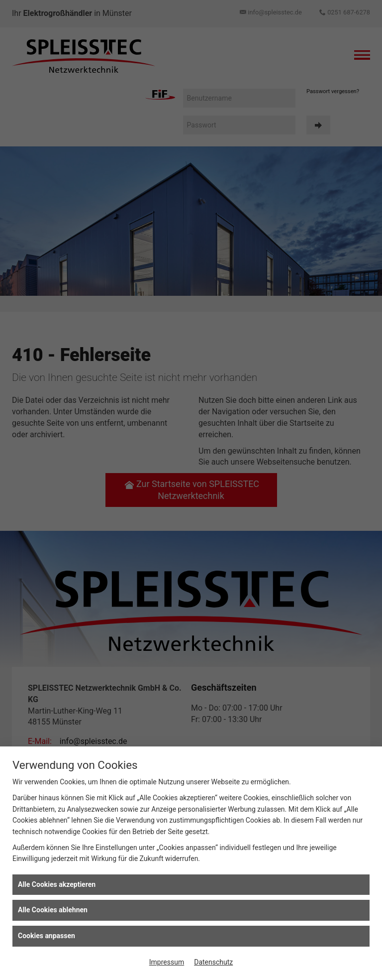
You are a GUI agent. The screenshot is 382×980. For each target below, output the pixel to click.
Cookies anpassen (47, 936)
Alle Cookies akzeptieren (57, 884)
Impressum (167, 962)
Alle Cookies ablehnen (53, 910)
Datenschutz (213, 962)
